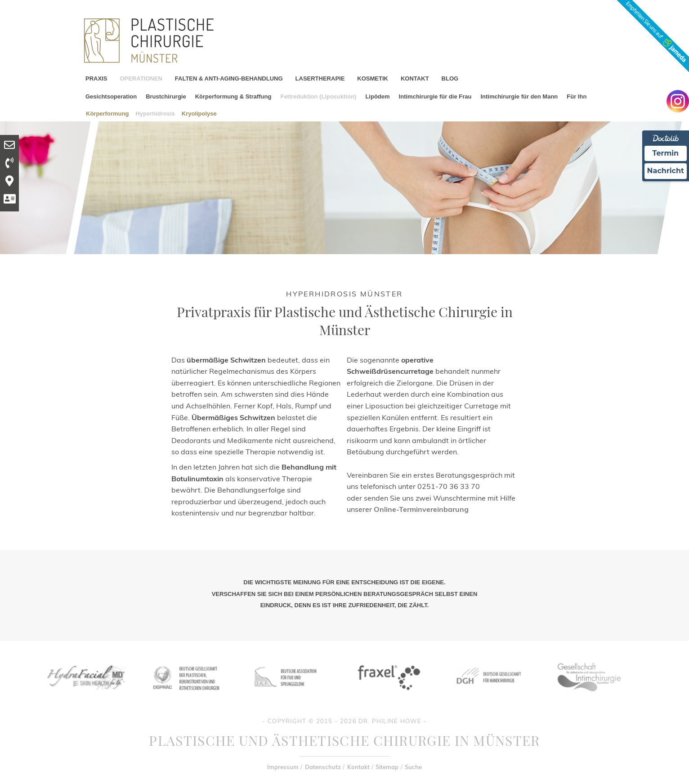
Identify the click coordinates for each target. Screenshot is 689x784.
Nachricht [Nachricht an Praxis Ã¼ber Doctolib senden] (666, 171)
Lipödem (377, 96)
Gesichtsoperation (111, 96)
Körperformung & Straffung (233, 96)
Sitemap (387, 767)
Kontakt (358, 767)
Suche (413, 767)
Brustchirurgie (166, 96)
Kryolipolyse (199, 113)
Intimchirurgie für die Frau (435, 96)
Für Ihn (577, 96)
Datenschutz (323, 767)
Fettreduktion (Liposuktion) (318, 96)
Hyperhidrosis (155, 113)
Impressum (283, 767)
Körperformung (107, 113)
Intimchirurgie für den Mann (519, 96)
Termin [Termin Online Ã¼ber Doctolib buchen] (666, 153)
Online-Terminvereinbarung (421, 509)
